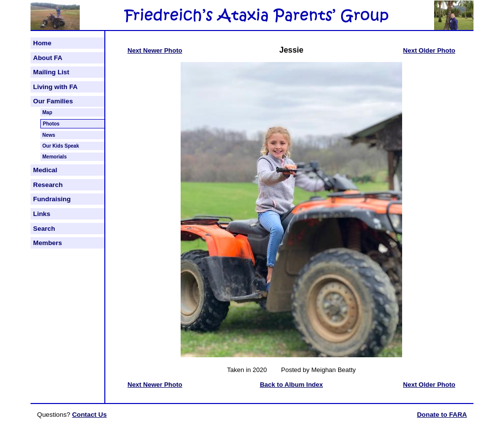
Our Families (53, 101)
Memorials (54, 157)
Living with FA (55, 87)
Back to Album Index (291, 385)
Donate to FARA (442, 415)
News (49, 135)
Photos (51, 124)
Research (48, 185)
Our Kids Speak (61, 146)
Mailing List (51, 72)
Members (47, 243)
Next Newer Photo (155, 50)
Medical (45, 170)
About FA (47, 58)
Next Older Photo (429, 50)
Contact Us (89, 415)
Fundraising (52, 199)
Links (42, 214)
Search (44, 229)
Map (47, 112)
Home (42, 43)
